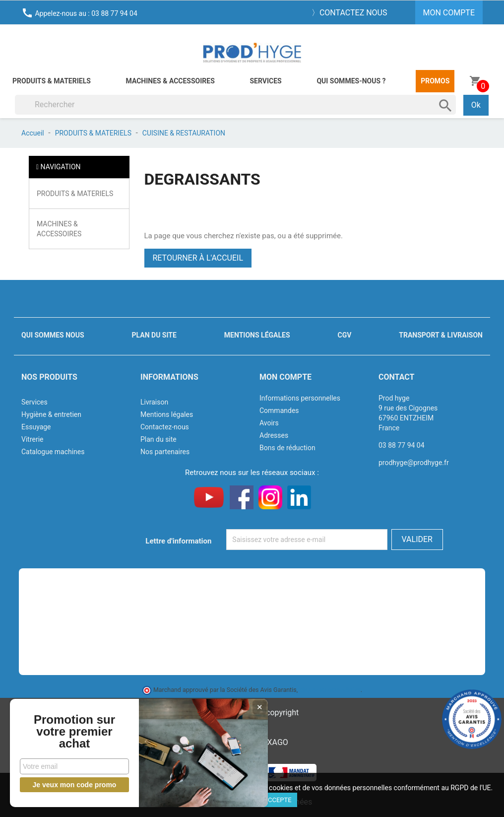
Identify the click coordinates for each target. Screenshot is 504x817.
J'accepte (276, 800)
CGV (344, 335)
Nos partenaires (165, 452)
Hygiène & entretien (51, 414)
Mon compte (285, 377)
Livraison (154, 402)
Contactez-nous (165, 427)
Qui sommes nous (53, 335)
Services (265, 81)
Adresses (274, 435)
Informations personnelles (300, 398)
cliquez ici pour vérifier (330, 690)
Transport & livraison (441, 335)
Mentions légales (257, 335)
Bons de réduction (287, 448)
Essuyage (36, 427)
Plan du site (154, 335)
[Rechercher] (235, 105)
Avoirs (269, 423)
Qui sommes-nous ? (351, 81)
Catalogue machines (53, 452)
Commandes (279, 410)
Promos (435, 81)
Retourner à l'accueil (198, 258)
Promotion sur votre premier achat (74, 732)
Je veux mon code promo (75, 785)
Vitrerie (32, 439)
